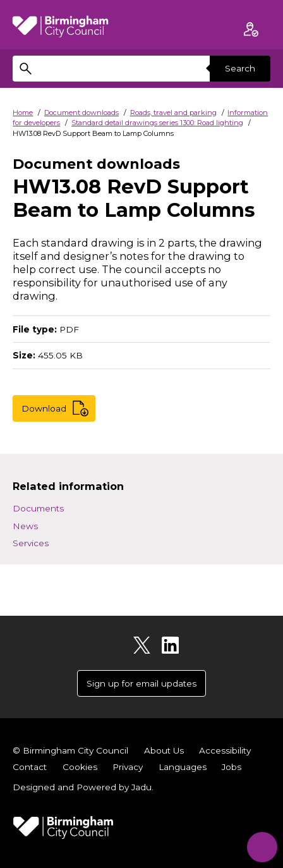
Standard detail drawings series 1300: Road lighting (157, 123)
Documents (38, 508)
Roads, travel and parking (173, 113)
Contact (30, 767)
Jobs (232, 767)
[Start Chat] (260, 845)
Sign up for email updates (141, 683)
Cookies (80, 767)
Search (240, 68)
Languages (183, 767)
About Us (164, 750)
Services (31, 543)
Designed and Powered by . (83, 787)
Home (23, 113)
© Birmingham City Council (70, 750)
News (25, 526)
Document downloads (81, 113)
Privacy (128, 767)
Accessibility (225, 750)
